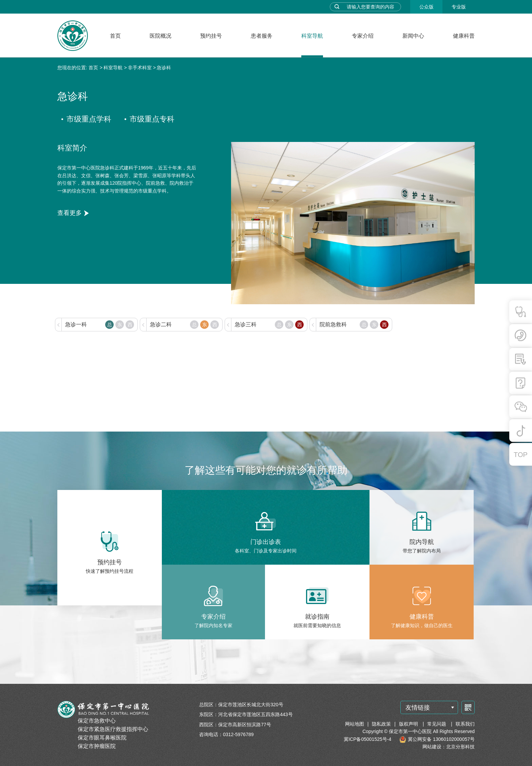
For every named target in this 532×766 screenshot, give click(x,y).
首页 (115, 36)
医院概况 (160, 36)
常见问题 (437, 724)
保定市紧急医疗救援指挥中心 (113, 729)
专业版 (459, 7)
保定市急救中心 (97, 721)
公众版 (426, 7)
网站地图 (355, 724)
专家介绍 (363, 36)
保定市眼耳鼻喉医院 (102, 738)
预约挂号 (211, 36)
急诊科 (164, 68)
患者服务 (262, 36)
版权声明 (409, 724)
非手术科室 (140, 68)
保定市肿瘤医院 (97, 746)
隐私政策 (381, 724)
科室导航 (312, 36)
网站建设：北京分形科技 (449, 747)
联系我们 (465, 724)
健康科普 (464, 36)
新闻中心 (413, 36)
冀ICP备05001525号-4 (367, 739)
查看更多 (70, 213)
